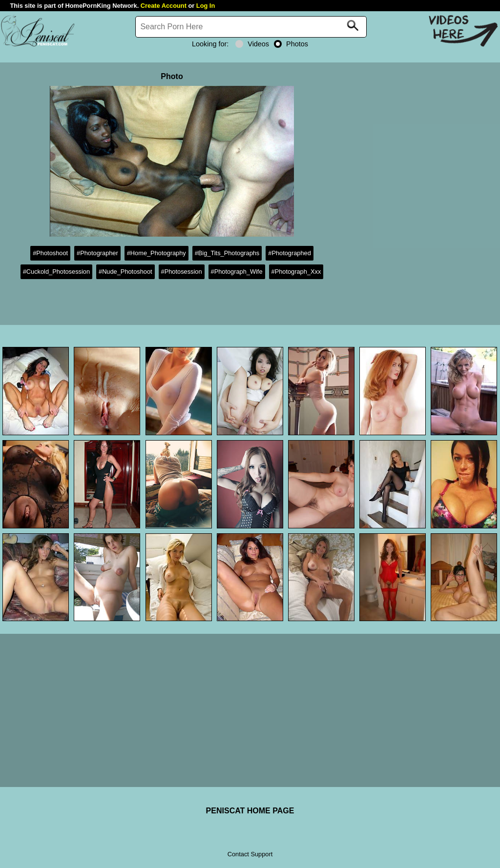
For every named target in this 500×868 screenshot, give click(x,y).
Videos (252, 44)
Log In (206, 6)
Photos (291, 44)
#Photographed (290, 253)
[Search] (251, 27)
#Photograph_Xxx (296, 272)
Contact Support (250, 854)
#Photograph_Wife (237, 272)
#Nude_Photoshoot (125, 272)
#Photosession (182, 272)
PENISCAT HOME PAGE (250, 811)
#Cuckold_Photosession (56, 272)
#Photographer (97, 253)
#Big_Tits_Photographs (227, 253)
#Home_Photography (156, 253)
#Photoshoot (50, 253)
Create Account (164, 6)
